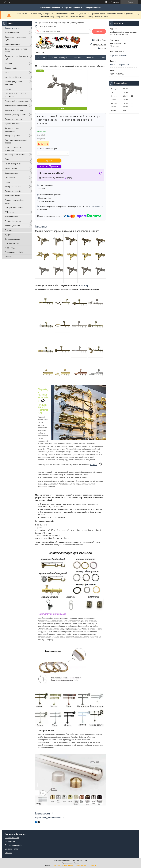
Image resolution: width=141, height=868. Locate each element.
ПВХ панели (10, 177)
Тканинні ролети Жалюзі (15, 155)
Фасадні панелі (11, 217)
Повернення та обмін (14, 252)
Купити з (49, 166)
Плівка (8, 182)
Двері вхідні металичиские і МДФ (17, 38)
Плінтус (8, 89)
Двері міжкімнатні (12, 44)
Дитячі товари (11, 168)
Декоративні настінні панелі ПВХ (16, 58)
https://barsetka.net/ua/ (120, 55)
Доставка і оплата (12, 239)
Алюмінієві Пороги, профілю (17, 101)
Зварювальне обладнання (16, 105)
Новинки (90, 58)
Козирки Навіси (11, 68)
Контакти (8, 257)
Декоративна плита (13, 187)
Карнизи (8, 63)
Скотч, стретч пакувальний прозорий (16, 141)
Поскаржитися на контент (64, 865)
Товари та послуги (12, 28)
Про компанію (10, 841)
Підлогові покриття (13, 221)
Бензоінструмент (12, 32)
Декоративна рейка (13, 191)
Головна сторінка (12, 838)
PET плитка (9, 212)
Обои (7, 159)
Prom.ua (84, 860)
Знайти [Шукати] (99, 31)
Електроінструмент (13, 135)
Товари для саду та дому (16, 115)
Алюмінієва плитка (12, 196)
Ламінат (8, 73)
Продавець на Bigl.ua (70, 863)
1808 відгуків (114, 2)
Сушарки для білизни (14, 110)
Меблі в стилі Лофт (13, 77)
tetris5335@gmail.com (120, 65)
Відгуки (8, 235)
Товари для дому (12, 226)
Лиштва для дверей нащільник (13, 83)
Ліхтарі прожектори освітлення (13, 149)
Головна (41, 58)
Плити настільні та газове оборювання (15, 95)
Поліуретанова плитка (14, 207)
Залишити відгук (99, 44)
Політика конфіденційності (85, 865)
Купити (49, 160)
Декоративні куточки (14, 119)
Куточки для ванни (13, 124)
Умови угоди (10, 248)
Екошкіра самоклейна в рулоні (15, 202)
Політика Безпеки (12, 243)
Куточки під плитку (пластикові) (13, 130)
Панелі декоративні (13, 164)
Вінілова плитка (11, 173)
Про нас (8, 230)
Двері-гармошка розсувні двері (16, 50)
